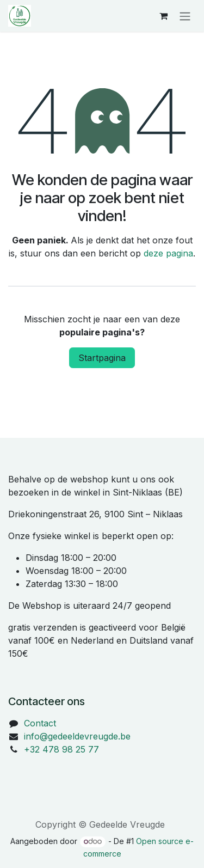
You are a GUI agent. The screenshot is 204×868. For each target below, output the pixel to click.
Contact (40, 723)
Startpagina (102, 358)
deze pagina (168, 253)
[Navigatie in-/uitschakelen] (185, 16)
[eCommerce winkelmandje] (163, 16)
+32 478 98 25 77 (61, 749)
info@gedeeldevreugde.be (77, 736)
